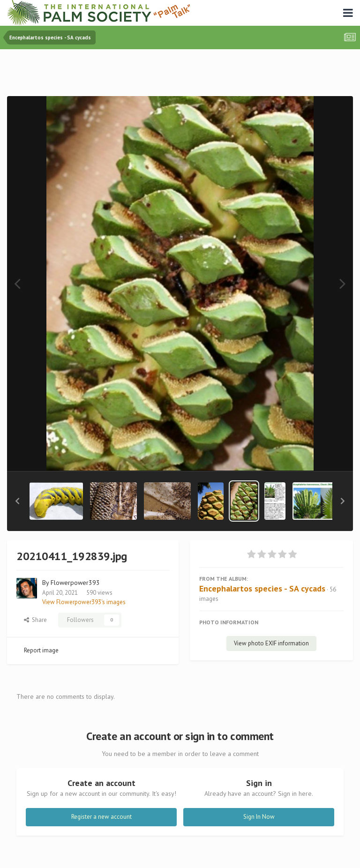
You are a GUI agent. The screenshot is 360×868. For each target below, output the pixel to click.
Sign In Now (259, 817)
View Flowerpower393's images (84, 602)
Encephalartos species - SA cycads (262, 588)
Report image (41, 650)
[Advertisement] (180, 75)
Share (35, 620)
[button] (17, 501)
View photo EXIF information (271, 643)
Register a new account (101, 817)
